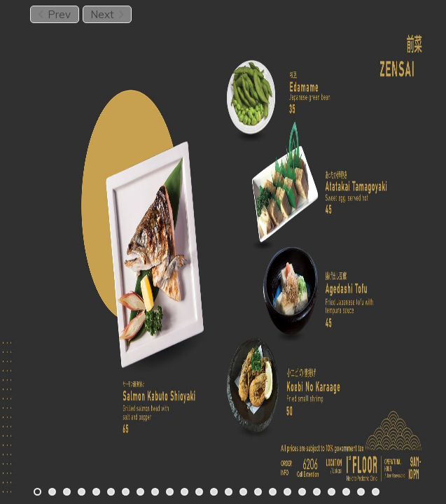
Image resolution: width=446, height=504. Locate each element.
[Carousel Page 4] (82, 492)
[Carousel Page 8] (140, 492)
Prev (54, 14)
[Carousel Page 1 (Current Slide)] (37, 492)
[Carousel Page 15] (243, 492)
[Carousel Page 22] (346, 492)
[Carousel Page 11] (184, 492)
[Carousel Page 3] (67, 492)
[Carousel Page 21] (332, 492)
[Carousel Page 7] (126, 492)
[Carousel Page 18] (287, 492)
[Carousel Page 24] (376, 492)
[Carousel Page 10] (170, 492)
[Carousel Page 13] (214, 492)
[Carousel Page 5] (96, 492)
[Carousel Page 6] (111, 492)
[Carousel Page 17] (273, 492)
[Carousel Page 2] (52, 492)
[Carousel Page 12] (199, 492)
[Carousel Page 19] (302, 492)
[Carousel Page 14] (229, 492)
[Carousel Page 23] (361, 492)
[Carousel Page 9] (155, 492)
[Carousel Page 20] (317, 492)
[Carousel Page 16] (258, 492)
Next (107, 14)
